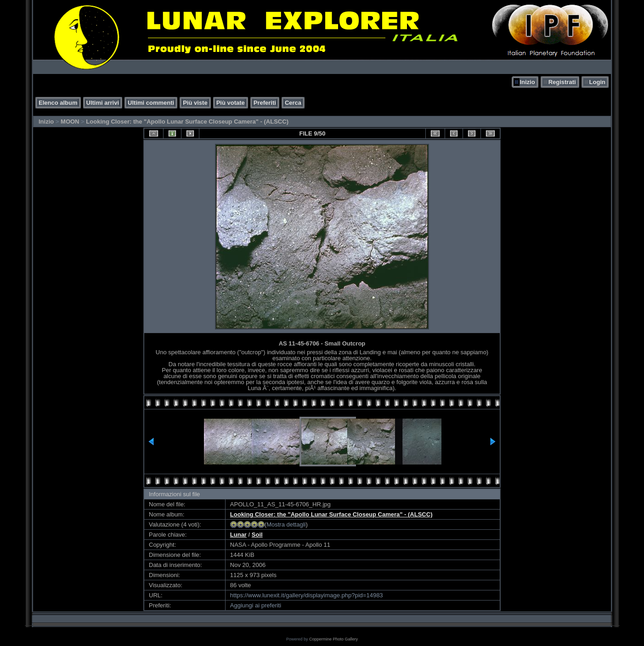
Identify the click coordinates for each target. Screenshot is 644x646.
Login (597, 82)
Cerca (293, 103)
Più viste (195, 103)
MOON (70, 122)
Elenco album (58, 103)
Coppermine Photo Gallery (333, 639)
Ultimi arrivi (103, 103)
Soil (257, 535)
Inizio (527, 82)
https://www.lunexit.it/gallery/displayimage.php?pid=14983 (307, 595)
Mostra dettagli (286, 524)
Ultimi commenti (151, 103)
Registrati (562, 82)
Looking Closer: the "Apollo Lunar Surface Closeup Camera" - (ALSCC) (187, 122)
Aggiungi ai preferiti (256, 605)
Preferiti (265, 103)
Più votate (231, 103)
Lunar (238, 535)
